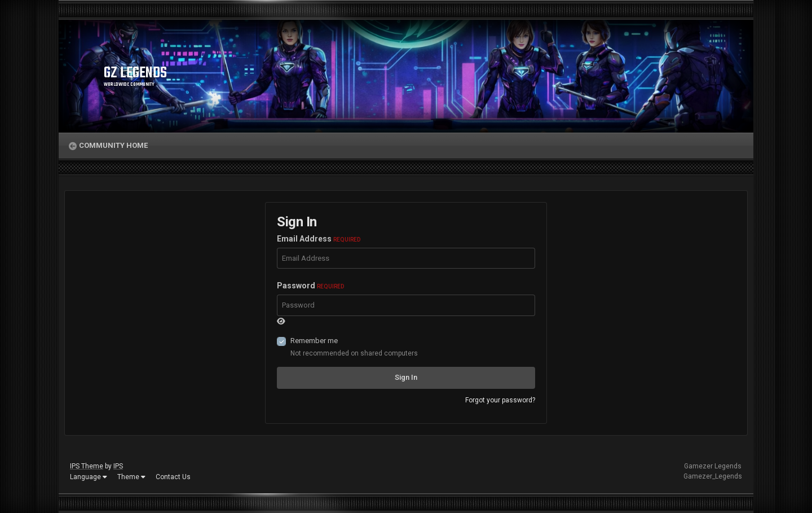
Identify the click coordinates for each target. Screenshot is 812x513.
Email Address (319, 239)
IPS (118, 466)
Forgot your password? (500, 400)
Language (89, 477)
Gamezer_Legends (713, 476)
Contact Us (173, 477)
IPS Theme (87, 466)
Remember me (314, 341)
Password (310, 286)
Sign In (406, 377)
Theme (131, 477)
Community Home (113, 145)
